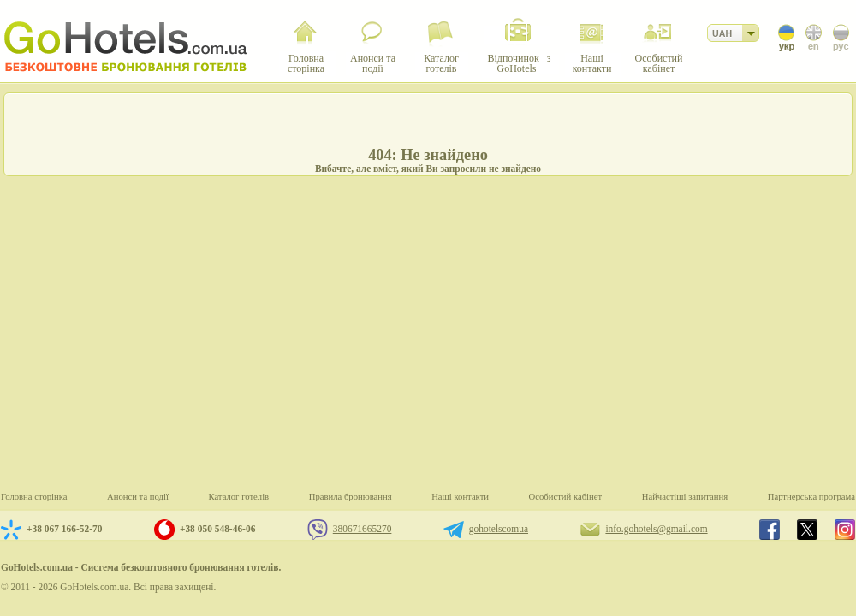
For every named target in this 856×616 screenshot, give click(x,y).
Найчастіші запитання (685, 497)
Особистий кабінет (566, 497)
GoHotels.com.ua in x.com (807, 530)
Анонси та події (138, 497)
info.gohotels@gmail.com (656, 529)
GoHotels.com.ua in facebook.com (770, 530)
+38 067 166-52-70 (64, 529)
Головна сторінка (34, 497)
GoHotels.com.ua (37, 567)
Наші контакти (460, 497)
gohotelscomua (499, 529)
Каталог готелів (238, 497)
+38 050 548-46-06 (217, 529)
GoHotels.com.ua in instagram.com (845, 530)
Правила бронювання (351, 497)
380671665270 (363, 529)
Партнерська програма (811, 497)
